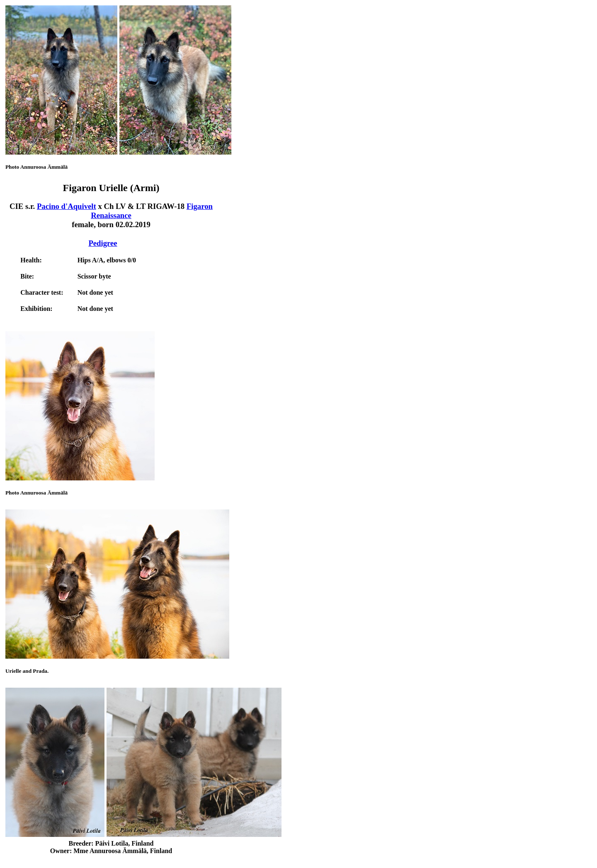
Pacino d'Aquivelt (67, 206)
